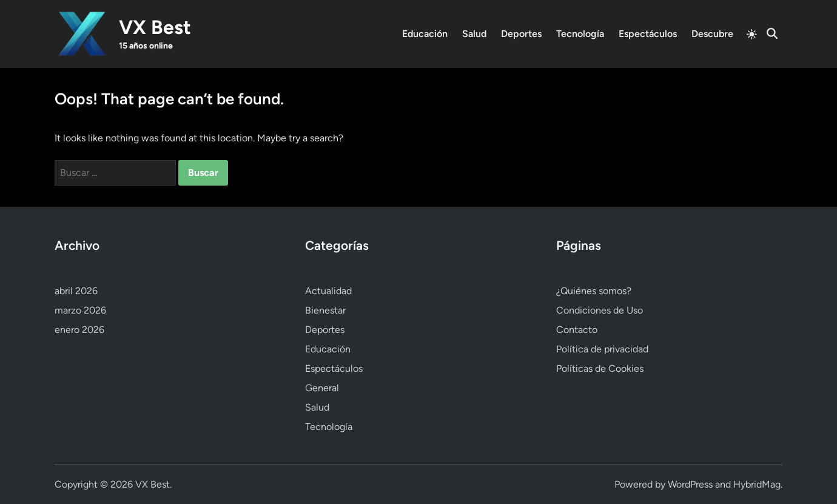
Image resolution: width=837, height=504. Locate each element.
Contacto (577, 330)
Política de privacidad (602, 349)
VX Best (155, 27)
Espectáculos (648, 34)
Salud (474, 34)
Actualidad (328, 291)
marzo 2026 (80, 310)
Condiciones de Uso (600, 310)
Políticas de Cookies (600, 368)
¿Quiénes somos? (594, 291)
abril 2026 (76, 291)
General (322, 388)
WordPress (690, 484)
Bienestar (325, 310)
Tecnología (580, 34)
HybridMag (757, 484)
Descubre (712, 34)
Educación (425, 34)
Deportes (521, 34)
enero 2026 (79, 330)
